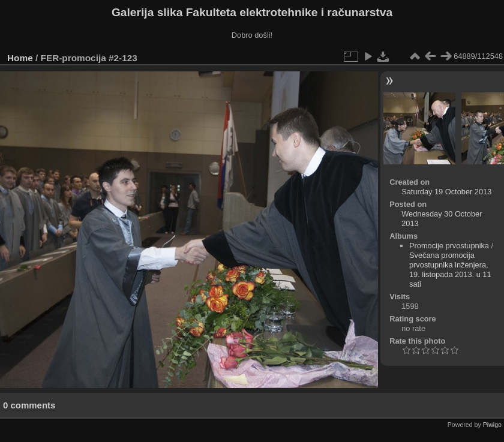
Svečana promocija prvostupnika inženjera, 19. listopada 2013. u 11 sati (450, 270)
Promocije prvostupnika (449, 246)
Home (20, 58)
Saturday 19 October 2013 (446, 192)
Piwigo (492, 425)
